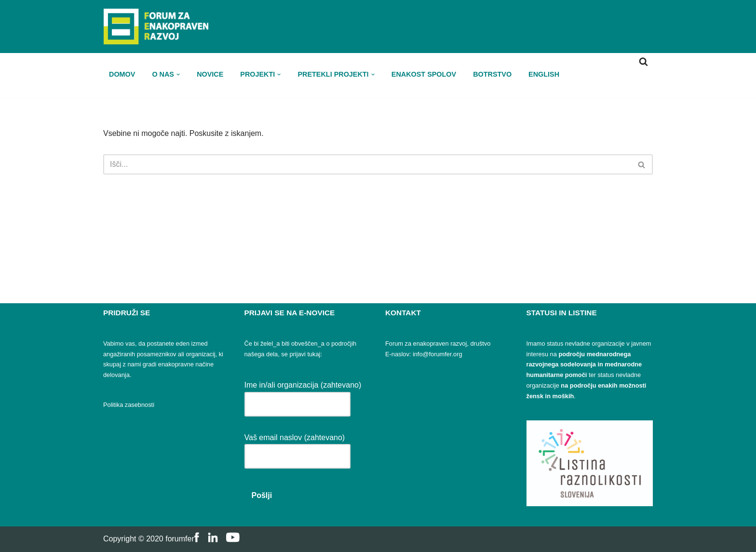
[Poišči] (643, 61)
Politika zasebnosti (129, 405)
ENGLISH (544, 74)
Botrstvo (492, 74)
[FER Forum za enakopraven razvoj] (156, 27)
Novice (210, 74)
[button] (178, 74)
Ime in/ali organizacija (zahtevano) (303, 394)
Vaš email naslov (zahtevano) (297, 447)
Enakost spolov (424, 74)
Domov (122, 74)
